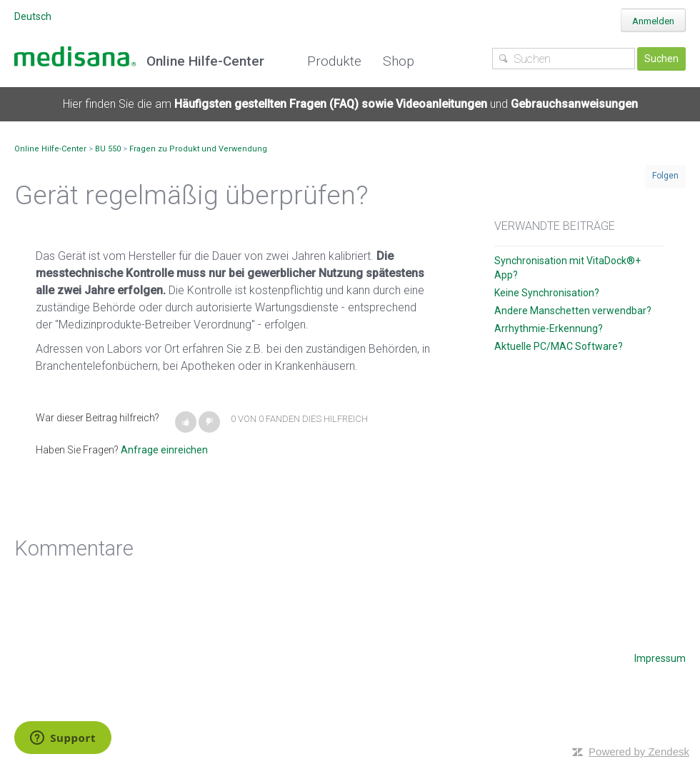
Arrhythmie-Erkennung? (549, 328)
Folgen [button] (665, 176)
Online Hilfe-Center (50, 149)
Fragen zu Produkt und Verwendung (198, 149)
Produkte (334, 61)
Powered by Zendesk (639, 752)
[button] (186, 422)
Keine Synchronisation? (547, 293)
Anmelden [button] (653, 21)
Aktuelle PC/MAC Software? (559, 346)
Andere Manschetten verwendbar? (573, 311)
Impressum (660, 658)
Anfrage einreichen (164, 450)
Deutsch (33, 16)
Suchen (661, 59)
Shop (399, 61)
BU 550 (108, 149)
